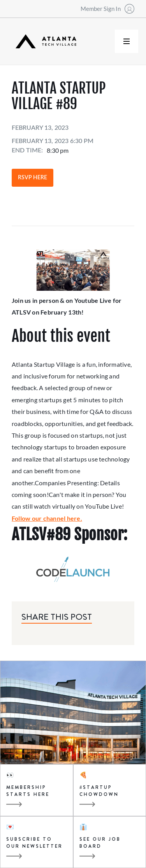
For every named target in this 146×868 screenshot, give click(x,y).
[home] (44, 42)
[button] (127, 41)
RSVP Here (33, 178)
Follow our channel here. (47, 518)
